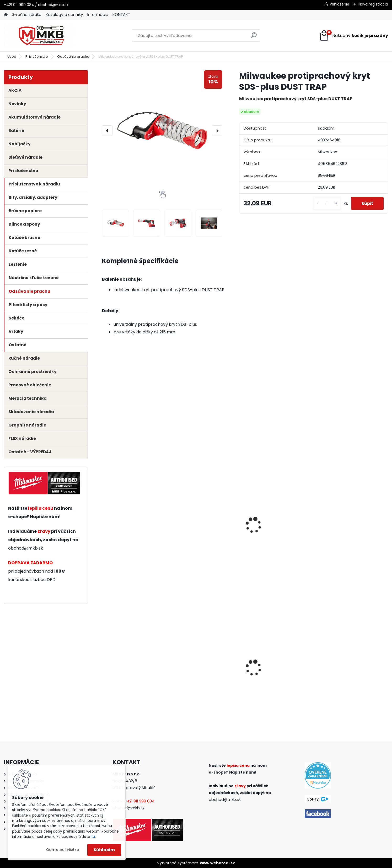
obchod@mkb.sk (26, 548)
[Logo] (40, 36)
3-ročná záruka (27, 15)
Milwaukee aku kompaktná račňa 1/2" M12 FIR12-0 (278, 671)
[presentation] (107, 131)
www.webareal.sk (217, 863)
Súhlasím (104, 850)
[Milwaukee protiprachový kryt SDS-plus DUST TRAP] (162, 131)
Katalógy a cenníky (64, 15)
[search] (254, 37)
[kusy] (327, 203)
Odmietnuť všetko (63, 850)
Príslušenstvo (37, 57)
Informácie (98, 15)
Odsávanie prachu (73, 57)
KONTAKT (121, 15)
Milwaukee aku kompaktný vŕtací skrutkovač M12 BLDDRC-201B (205, 673)
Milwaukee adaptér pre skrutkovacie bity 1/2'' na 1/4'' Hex (353, 675)
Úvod (12, 57)
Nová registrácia (373, 4)
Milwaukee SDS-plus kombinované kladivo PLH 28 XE (135, 533)
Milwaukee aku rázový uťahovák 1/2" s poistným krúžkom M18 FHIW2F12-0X (132, 675)
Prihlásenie (340, 4)
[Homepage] (6, 15)
